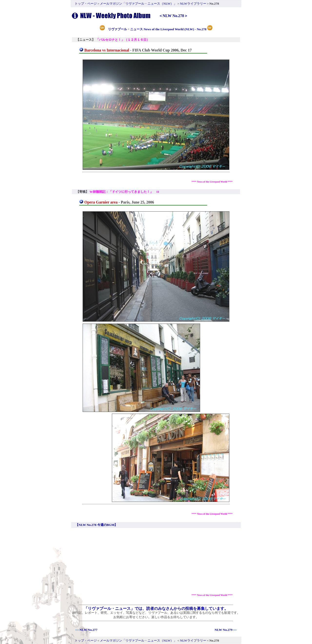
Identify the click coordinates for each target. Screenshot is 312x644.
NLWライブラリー (193, 4)
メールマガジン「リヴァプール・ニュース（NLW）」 (138, 4)
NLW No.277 (88, 630)
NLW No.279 (223, 630)
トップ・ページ (86, 4)
